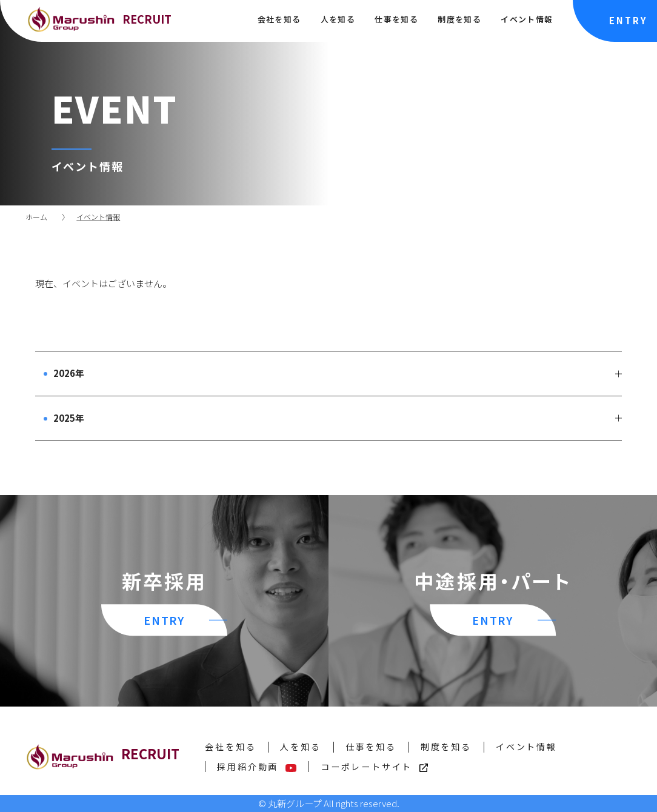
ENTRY (629, 20)
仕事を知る (396, 19)
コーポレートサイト (374, 767)
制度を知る (459, 19)
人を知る (338, 19)
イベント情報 (527, 19)
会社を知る (279, 19)
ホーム (36, 217)
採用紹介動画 (257, 767)
